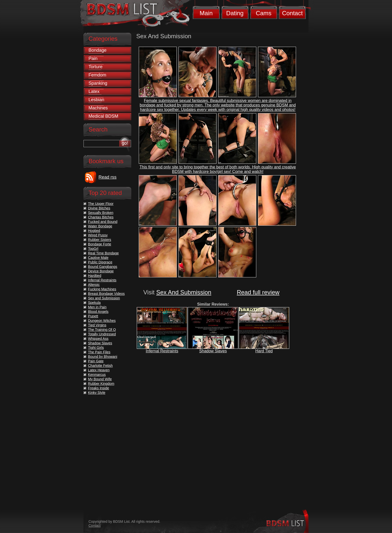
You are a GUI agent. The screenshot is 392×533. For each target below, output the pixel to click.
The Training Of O (102, 330)
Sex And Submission (184, 292)
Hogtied (94, 231)
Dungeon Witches (102, 321)
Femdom (97, 75)
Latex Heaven (99, 370)
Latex (94, 91)
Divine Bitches (99, 208)
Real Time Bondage (103, 253)
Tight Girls (96, 348)
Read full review (258, 292)
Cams (264, 13)
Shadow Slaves (213, 351)
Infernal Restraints (162, 351)
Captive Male (98, 258)
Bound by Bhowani (103, 357)
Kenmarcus (97, 375)
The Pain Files (99, 352)
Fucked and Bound (103, 222)
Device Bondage (101, 271)
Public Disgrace (100, 262)
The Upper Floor (101, 204)
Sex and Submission (104, 298)
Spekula (94, 303)
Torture (95, 67)
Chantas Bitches (101, 217)
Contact (292, 13)
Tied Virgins (97, 325)
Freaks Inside (98, 388)
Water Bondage (100, 226)
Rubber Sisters (100, 240)
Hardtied (95, 276)
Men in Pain (97, 307)
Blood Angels (98, 312)
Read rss (107, 177)
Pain (93, 58)
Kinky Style (97, 393)
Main (206, 13)
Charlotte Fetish (100, 366)
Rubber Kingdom (101, 384)
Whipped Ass (98, 339)
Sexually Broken (101, 213)
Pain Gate (96, 361)
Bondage (97, 50)
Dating (235, 13)
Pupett (93, 316)
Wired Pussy (98, 235)
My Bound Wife (100, 379)
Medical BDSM (103, 116)
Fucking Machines (102, 289)
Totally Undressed (102, 334)
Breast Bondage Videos (106, 294)
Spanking (98, 83)
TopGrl (93, 249)
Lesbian (96, 100)
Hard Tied (264, 351)
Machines (98, 108)
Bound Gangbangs (103, 267)
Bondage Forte (100, 244)
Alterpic (94, 285)
